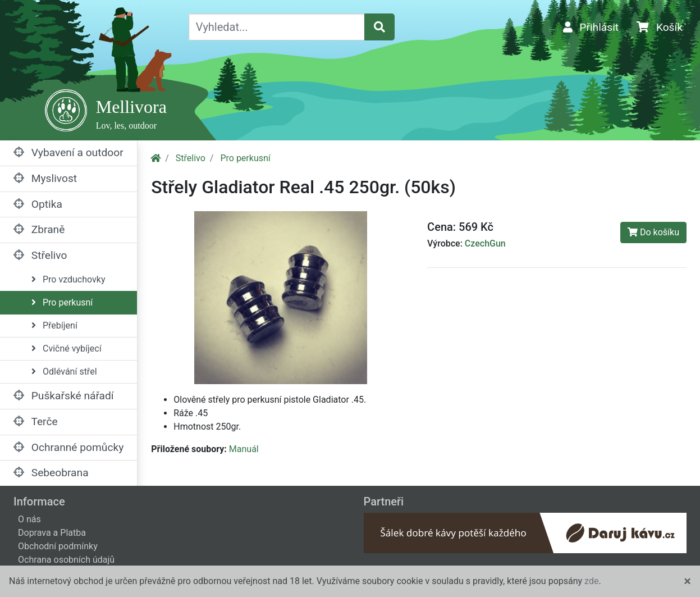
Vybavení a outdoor (68, 152)
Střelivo (40, 255)
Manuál (244, 449)
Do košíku (653, 232)
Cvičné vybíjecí (67, 348)
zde (591, 581)
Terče (36, 421)
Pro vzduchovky (68, 279)
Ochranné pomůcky (68, 447)
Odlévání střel (64, 372)
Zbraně (39, 229)
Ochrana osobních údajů (66, 560)
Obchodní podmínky (58, 546)
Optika (38, 204)
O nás (29, 519)
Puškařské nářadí (64, 396)
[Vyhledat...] (277, 27)
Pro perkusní (62, 302)
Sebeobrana (51, 473)
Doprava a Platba (52, 533)
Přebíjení (54, 325)
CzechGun (485, 243)
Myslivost (45, 178)
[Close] (687, 581)
